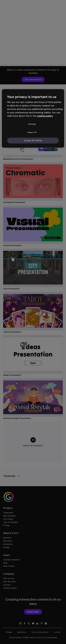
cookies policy (45, 116)
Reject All (32, 132)
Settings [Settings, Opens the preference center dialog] (32, 124)
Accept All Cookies (33, 140)
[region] (33, 118)
